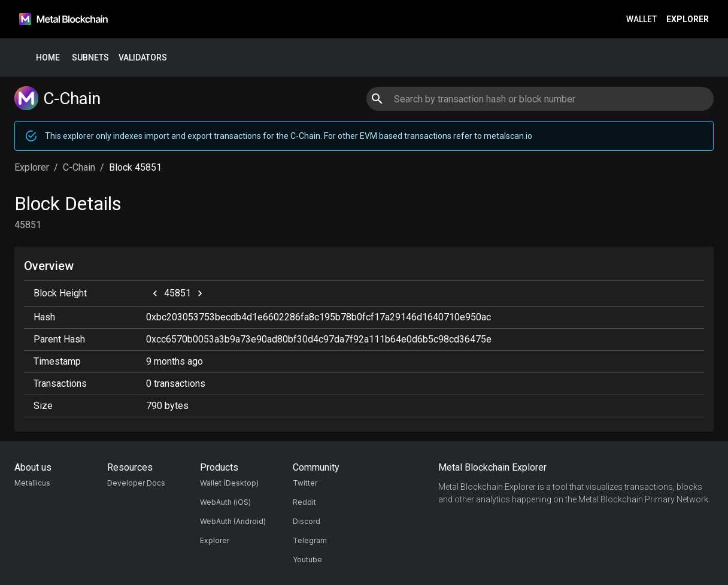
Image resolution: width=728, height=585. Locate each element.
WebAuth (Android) (233, 521)
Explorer (688, 19)
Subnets (90, 58)
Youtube (307, 560)
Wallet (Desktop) (229, 483)
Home (48, 58)
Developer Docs (136, 483)
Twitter (305, 483)
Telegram (310, 540)
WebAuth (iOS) (225, 502)
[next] (200, 293)
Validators (143, 58)
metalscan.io (508, 136)
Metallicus (32, 483)
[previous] (155, 293)
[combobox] (540, 99)
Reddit (304, 502)
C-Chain (79, 167)
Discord (307, 521)
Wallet (641, 19)
